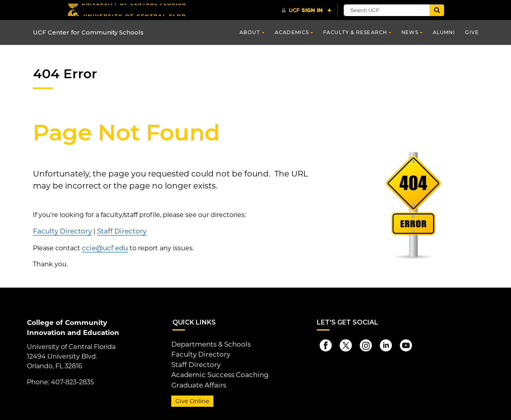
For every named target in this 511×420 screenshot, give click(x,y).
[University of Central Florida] (126, 10)
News (410, 32)
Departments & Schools (209, 343)
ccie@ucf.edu (104, 247)
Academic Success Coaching (217, 372)
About (250, 32)
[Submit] (437, 10)
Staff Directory (116, 231)
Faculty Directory (60, 231)
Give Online (191, 397)
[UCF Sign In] (307, 10)
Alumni (444, 32)
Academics (292, 32)
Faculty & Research (355, 32)
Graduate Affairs (197, 381)
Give (472, 32)
